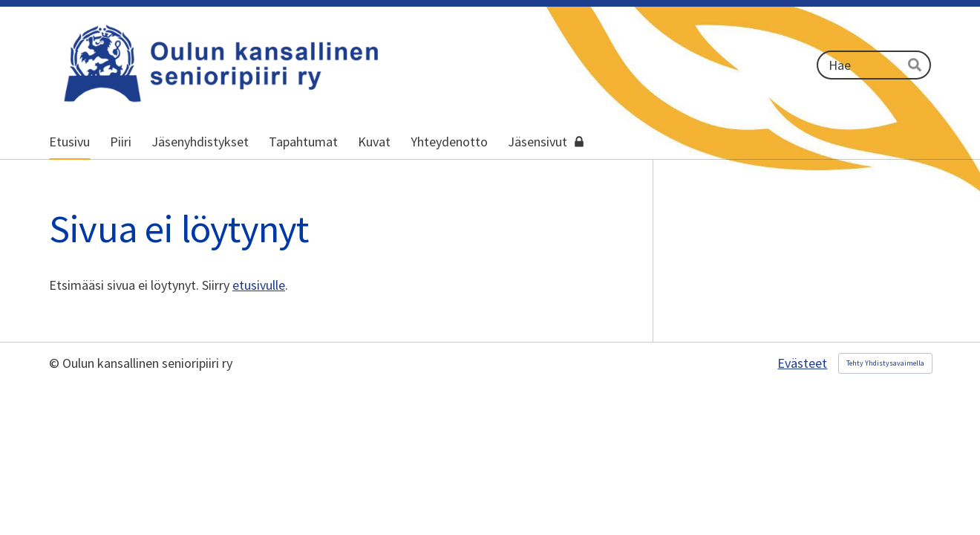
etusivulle (259, 285)
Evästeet (802, 363)
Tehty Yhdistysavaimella (885, 363)
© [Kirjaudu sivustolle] (56, 363)
